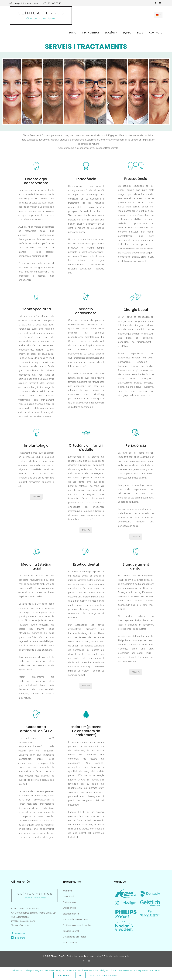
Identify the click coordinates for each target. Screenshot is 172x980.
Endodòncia (69, 908)
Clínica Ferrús (58, 956)
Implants (67, 891)
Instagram (18, 938)
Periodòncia (69, 902)
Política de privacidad (104, 975)
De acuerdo (64, 975)
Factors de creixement (75, 919)
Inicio (73, 33)
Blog (140, 33)
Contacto (156, 33)
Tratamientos (91, 33)
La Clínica (111, 33)
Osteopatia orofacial (74, 937)
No (81, 975)
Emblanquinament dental (77, 925)
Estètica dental (71, 914)
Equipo (127, 33)
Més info (36, 497)
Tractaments (70, 942)
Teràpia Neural (71, 931)
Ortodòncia (69, 896)
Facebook (18, 934)
